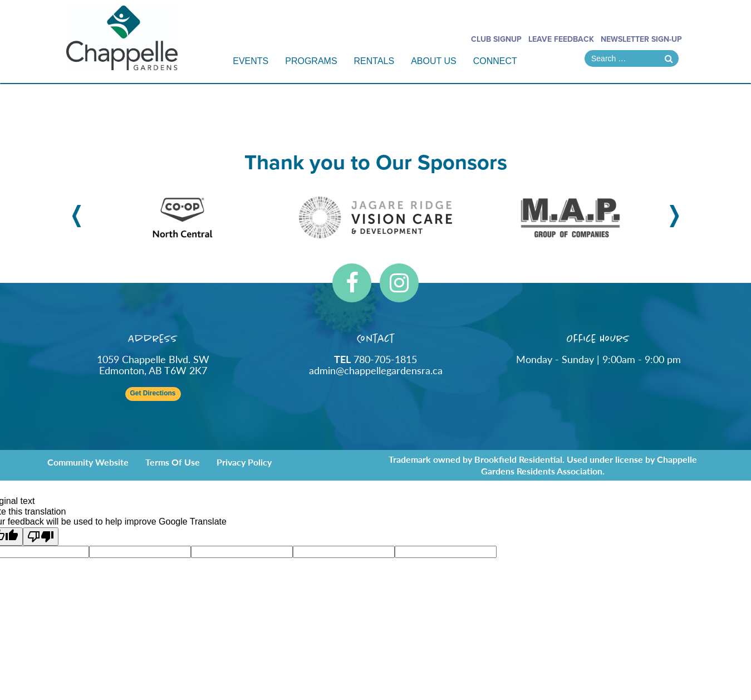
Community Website (88, 462)
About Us (434, 61)
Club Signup (496, 39)
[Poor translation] (41, 537)
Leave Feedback (561, 39)
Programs (311, 61)
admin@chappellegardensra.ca (376, 370)
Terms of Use (173, 462)
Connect (495, 61)
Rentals (374, 61)
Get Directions (153, 393)
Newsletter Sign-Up (641, 39)
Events (251, 61)
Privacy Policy (244, 462)
